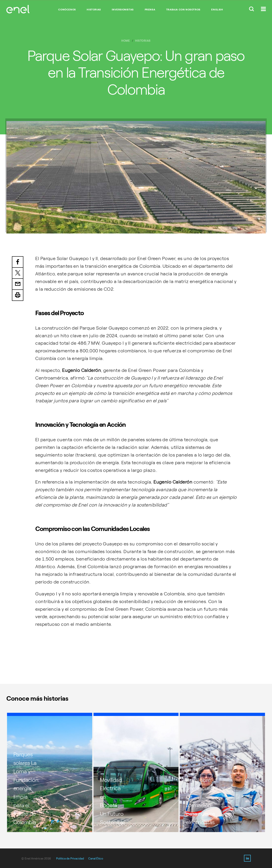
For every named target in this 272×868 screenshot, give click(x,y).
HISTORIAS (94, 10)
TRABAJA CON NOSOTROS (183, 10)
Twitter (18, 273)
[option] (136, 177)
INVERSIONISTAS (123, 10)
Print (18, 295)
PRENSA (150, 10)
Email (18, 284)
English (217, 10)
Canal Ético (96, 859)
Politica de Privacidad (70, 859)
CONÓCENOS (67, 10)
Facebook (18, 262)
